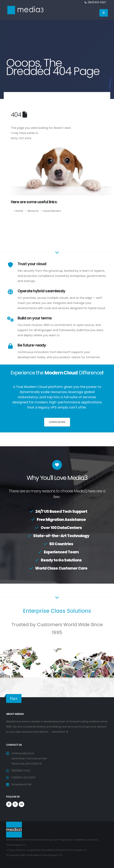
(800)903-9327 (21, 771)
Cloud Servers (52, 211)
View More (60, 732)
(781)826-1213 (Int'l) (23, 777)
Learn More (57, 422)
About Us (33, 211)
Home (19, 211)
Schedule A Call (21, 784)
